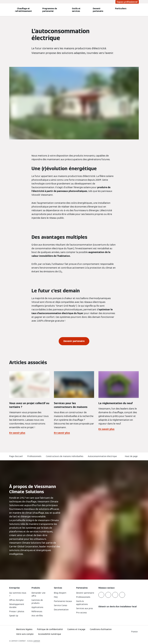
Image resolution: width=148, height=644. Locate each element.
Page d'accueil (16, 456)
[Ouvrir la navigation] (2, 10)
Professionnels (34, 456)
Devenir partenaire (98, 10)
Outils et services (76, 10)
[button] (132, 456)
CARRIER (37, 641)
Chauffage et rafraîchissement (23, 10)
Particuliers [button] (121, 9)
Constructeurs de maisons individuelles (65, 456)
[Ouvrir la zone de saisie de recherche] (137, 10)
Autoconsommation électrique (102, 456)
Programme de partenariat (50, 10)
